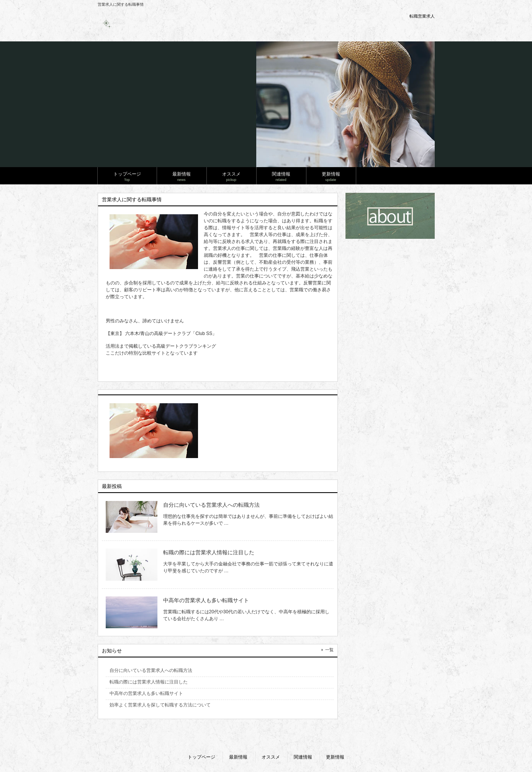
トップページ (201, 757)
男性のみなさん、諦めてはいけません (145, 321)
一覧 (329, 650)
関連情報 (303, 757)
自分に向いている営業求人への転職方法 (211, 505)
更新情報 (335, 757)
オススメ (271, 757)
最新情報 (238, 757)
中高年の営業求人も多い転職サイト (206, 600)
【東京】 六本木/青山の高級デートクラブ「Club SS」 (161, 333)
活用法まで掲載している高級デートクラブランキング (161, 346)
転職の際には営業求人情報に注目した (209, 552)
